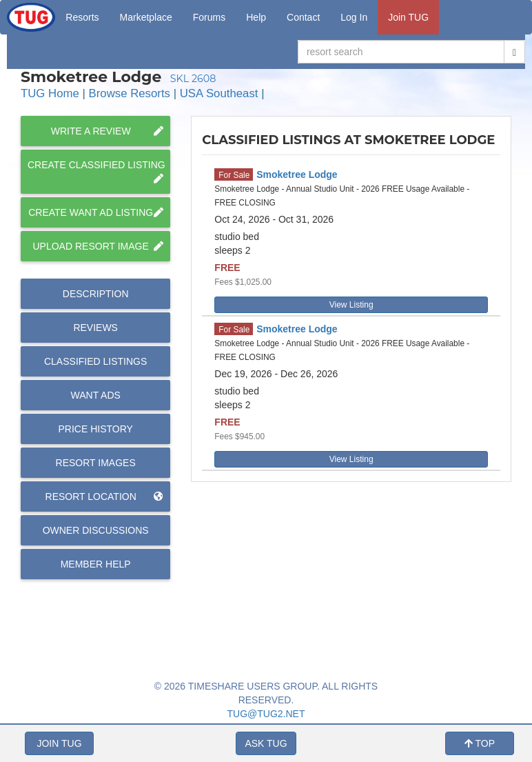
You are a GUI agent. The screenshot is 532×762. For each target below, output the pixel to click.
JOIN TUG (59, 743)
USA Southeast (219, 93)
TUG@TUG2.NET (266, 714)
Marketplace (146, 17)
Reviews (95, 328)
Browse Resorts (130, 93)
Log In (354, 17)
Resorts (82, 17)
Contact (303, 17)
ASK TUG (266, 743)
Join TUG (408, 17)
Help (256, 17)
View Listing (351, 305)
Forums (209, 17)
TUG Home (50, 93)
